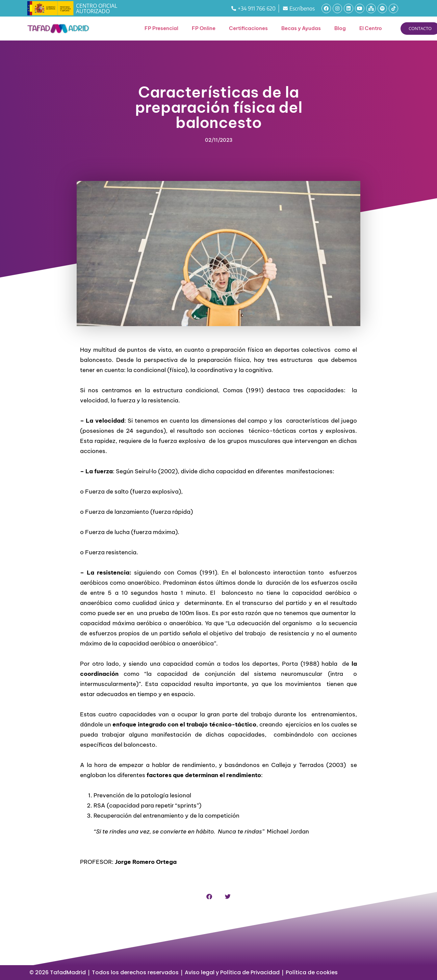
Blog (340, 28)
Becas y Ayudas (301, 28)
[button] (209, 896)
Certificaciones (248, 28)
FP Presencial (161, 28)
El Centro (371, 28)
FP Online (204, 28)
